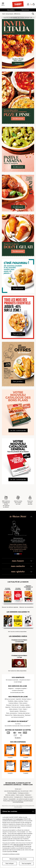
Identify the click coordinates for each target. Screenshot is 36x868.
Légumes (8, 707)
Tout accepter (26, 864)
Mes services (25, 10)
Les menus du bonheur (18, 717)
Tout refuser (10, 864)
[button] (28, 4)
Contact (5, 799)
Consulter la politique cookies (11, 854)
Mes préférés (11, 10)
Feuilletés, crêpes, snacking (16, 701)
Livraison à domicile (17, 690)
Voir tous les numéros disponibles (17, 632)
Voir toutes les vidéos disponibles (17, 671)
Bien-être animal (8, 797)
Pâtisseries (23, 711)
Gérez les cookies (10, 795)
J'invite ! (18, 64)
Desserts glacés (14, 711)
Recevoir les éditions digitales (10, 607)
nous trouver (18, 561)
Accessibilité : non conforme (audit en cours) (21, 799)
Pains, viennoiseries (12, 713)
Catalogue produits (23, 793)
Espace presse (28, 797)
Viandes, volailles (25, 705)
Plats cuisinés (23, 703)
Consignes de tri (19, 797)
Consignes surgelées (21, 688)
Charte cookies (20, 795)
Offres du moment (10, 699)
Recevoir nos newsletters (27, 607)
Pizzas (26, 701)
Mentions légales (12, 793)
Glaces (25, 709)
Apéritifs (18, 699)
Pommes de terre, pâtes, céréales (21, 707)
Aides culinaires (13, 709)
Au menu (18, 724)
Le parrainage (18, 682)
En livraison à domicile (12, 680)
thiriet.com (18, 789)
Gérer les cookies (18, 845)
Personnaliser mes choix (18, 859)
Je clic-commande (18, 431)
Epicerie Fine (9, 715)
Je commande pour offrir (17, 692)
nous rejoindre (18, 572)
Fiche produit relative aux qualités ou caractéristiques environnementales (18, 801)
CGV (31, 791)
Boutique (28, 715)
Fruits (20, 709)
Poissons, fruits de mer (13, 705)
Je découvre (18, 119)
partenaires (19, 819)
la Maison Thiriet (18, 517)
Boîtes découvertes (19, 715)
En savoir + (18, 738)
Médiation (28, 795)
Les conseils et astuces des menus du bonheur (18, 726)
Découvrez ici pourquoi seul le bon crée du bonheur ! (18, 540)
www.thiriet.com (7, 819)
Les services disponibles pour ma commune (16, 791)
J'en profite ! (18, 334)
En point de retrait (25, 680)
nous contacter (18, 566)
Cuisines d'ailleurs (13, 703)
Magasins (11, 688)
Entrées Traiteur (26, 699)
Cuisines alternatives (24, 713)
